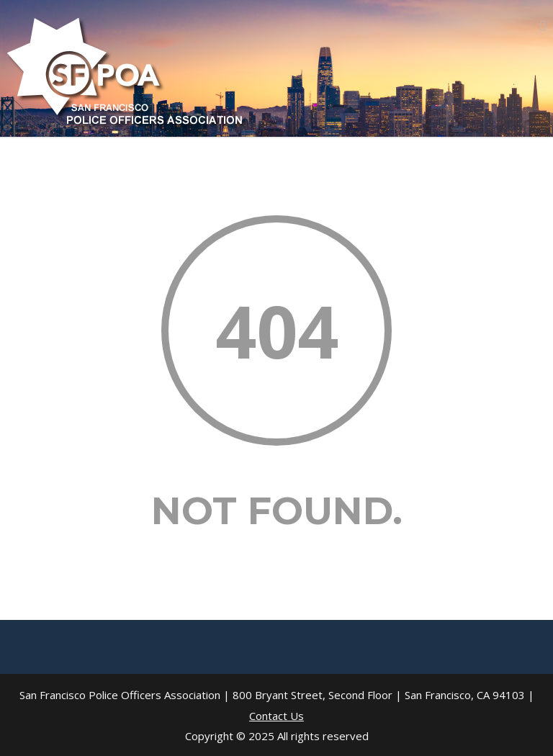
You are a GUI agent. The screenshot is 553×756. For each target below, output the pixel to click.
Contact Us (276, 716)
